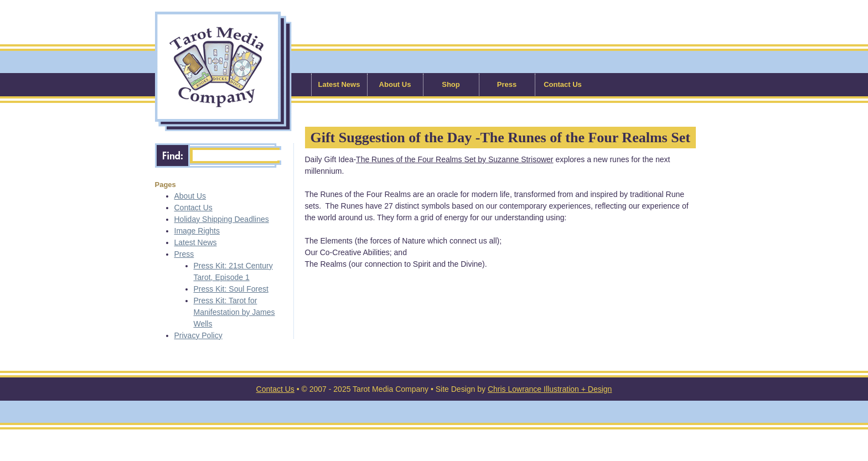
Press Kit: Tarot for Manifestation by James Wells (234, 312)
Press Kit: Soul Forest (231, 289)
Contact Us (563, 84)
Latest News (339, 84)
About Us (395, 84)
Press (507, 84)
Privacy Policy (198, 335)
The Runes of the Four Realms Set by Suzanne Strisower (454, 159)
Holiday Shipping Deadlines (222, 219)
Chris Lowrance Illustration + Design (550, 389)
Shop (451, 84)
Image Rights (197, 231)
